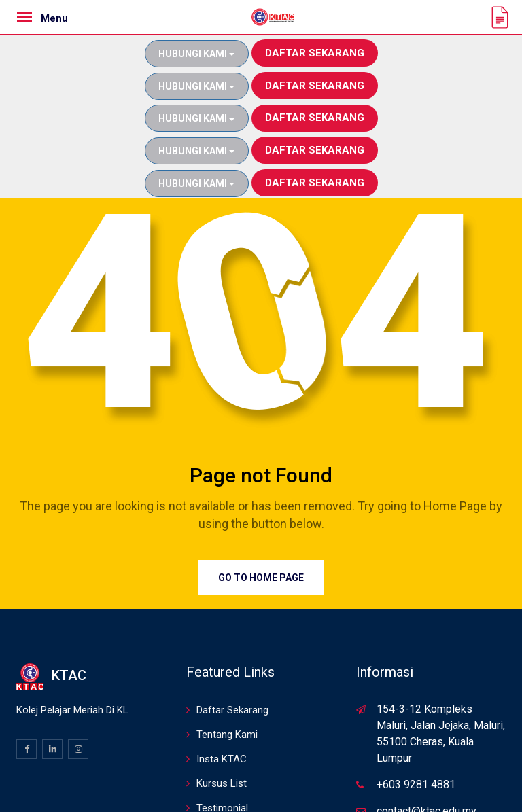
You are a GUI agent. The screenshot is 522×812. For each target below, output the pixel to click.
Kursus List (222, 718)
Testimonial (222, 743)
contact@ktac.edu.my (427, 746)
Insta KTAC (222, 694)
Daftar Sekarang (315, 53)
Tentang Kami (227, 669)
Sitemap (215, 767)
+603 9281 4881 (416, 719)
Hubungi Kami (196, 54)
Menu (54, 18)
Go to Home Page (261, 512)
